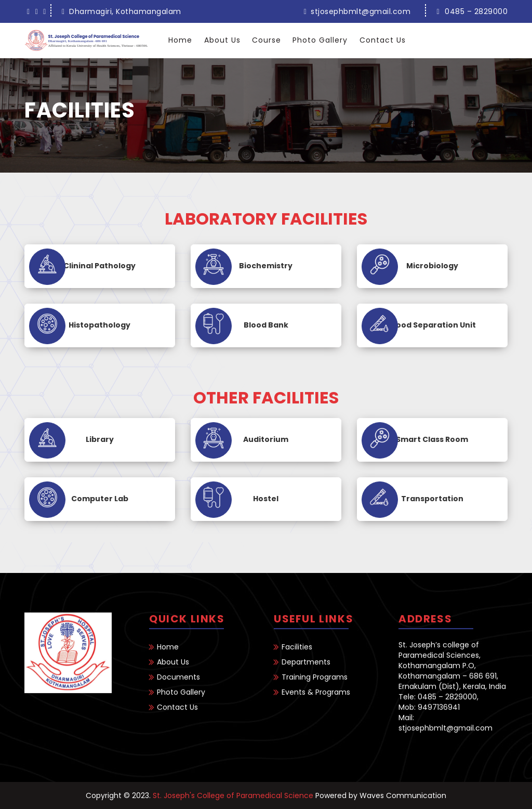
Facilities (297, 657)
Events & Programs (316, 702)
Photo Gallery (320, 40)
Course (267, 40)
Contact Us (383, 40)
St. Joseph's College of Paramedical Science (233, 795)
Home (180, 40)
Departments (306, 672)
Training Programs (315, 687)
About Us (222, 40)
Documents (178, 687)
